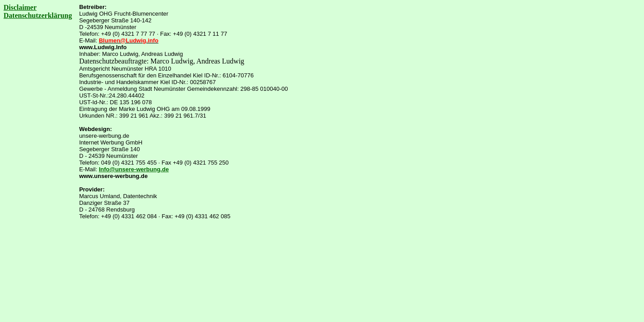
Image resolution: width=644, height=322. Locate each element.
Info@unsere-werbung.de (134, 169)
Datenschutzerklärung (38, 15)
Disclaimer (20, 7)
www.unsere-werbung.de (113, 176)
